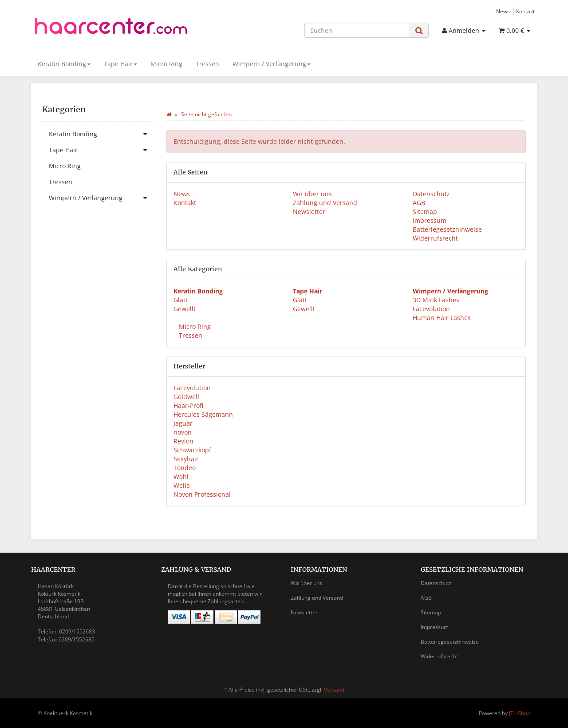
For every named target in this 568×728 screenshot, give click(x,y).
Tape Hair (120, 64)
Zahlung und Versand (325, 203)
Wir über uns (312, 194)
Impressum (430, 220)
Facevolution (431, 309)
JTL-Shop (520, 713)
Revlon (183, 441)
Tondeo (185, 468)
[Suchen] (357, 30)
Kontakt (525, 11)
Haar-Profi (188, 406)
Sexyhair (186, 459)
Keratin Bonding (64, 64)
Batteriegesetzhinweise (447, 229)
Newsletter (309, 212)
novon (183, 432)
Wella (182, 485)
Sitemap (425, 212)
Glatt (181, 300)
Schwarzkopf (192, 450)
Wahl (181, 477)
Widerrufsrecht (435, 238)
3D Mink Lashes (436, 300)
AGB (419, 203)
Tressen (207, 64)
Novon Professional (202, 494)
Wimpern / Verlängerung (272, 64)
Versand (334, 690)
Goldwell (186, 397)
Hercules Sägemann (203, 414)
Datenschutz (431, 194)
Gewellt (185, 309)
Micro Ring (166, 64)
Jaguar (183, 423)
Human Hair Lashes (442, 318)
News (503, 11)
